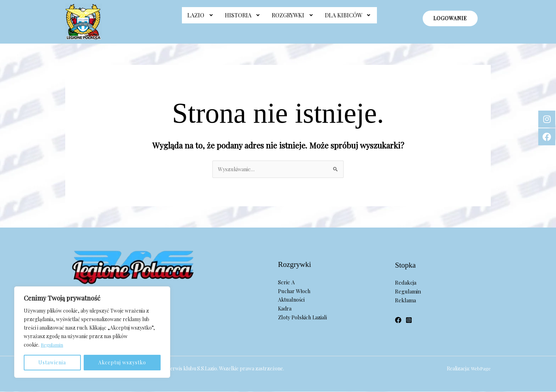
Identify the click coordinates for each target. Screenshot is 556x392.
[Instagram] (409, 321)
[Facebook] (398, 321)
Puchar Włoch (295, 291)
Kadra (285, 309)
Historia (243, 19)
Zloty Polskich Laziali (303, 318)
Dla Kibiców (348, 19)
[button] (201, 19)
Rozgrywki (293, 19)
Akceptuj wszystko (122, 362)
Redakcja (406, 283)
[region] (92, 332)
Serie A (286, 282)
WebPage (480, 369)
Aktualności (292, 300)
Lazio (201, 19)
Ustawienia (52, 362)
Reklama (405, 301)
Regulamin (52, 345)
